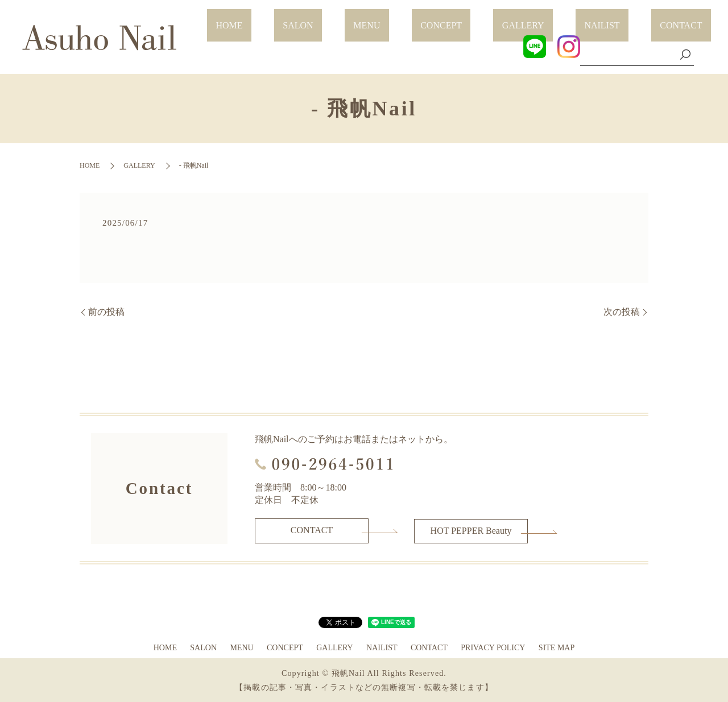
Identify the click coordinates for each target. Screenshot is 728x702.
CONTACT (690, 18)
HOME (343, 18)
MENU (446, 18)
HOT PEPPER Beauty (471, 530)
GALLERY (567, 18)
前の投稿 (106, 312)
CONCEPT (502, 18)
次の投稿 (622, 312)
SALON (394, 18)
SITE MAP (557, 647)
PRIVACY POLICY (493, 647)
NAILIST (628, 18)
